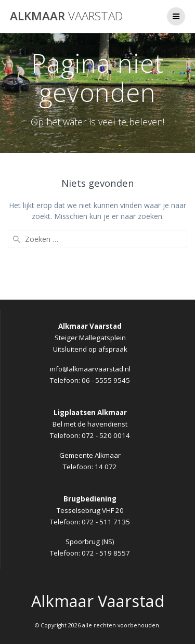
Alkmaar (66, 16)
